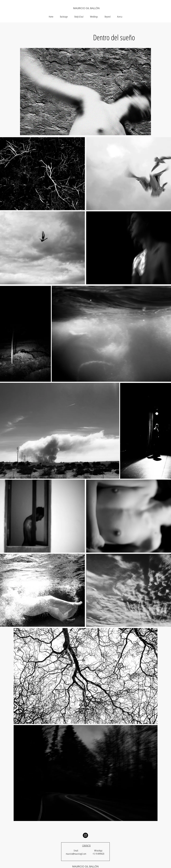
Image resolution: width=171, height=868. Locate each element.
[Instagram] (85, 835)
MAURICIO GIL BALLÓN (86, 8)
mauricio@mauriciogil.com (76, 854)
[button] (108, 17)
